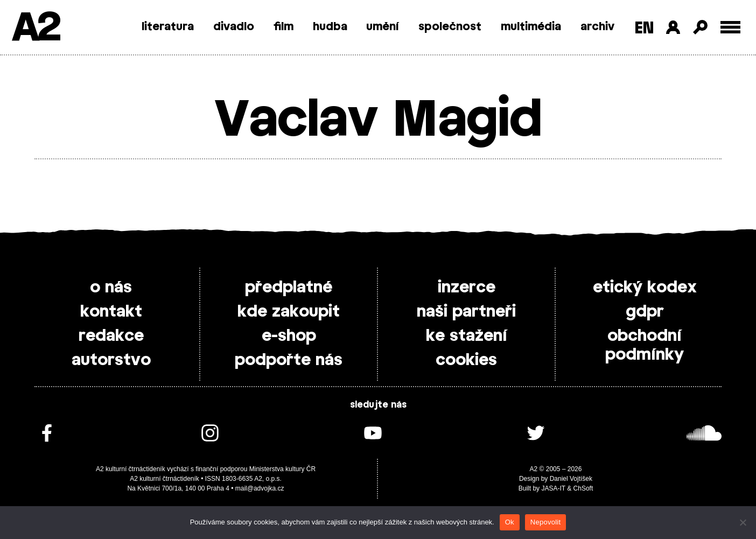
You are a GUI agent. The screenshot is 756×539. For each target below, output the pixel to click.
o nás (111, 288)
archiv (597, 27)
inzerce (467, 288)
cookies (466, 360)
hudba (330, 27)
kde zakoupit (289, 312)
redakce (111, 336)
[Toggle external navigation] (730, 27)
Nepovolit (545, 522)
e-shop (289, 336)
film (283, 27)
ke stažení (467, 336)
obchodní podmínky (645, 345)
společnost (450, 27)
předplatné (289, 288)
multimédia (531, 27)
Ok (510, 522)
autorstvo (111, 360)
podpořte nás (289, 360)
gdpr (645, 312)
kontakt (111, 312)
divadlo (234, 27)
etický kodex (645, 288)
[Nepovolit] (743, 522)
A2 (35, 28)
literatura (168, 27)
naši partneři (466, 312)
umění (383, 27)
